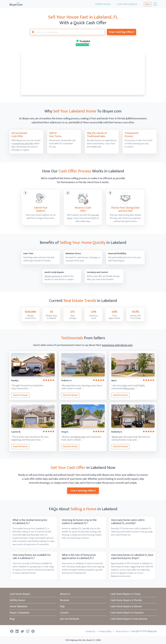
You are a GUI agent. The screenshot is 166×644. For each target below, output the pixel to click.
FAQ (62, 606)
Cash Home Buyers (127, 4)
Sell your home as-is (53, 276)
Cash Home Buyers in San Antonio (129, 619)
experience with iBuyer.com (117, 345)
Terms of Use (122, 631)
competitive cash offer (23, 144)
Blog (12, 619)
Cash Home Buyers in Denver (126, 606)
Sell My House (103, 4)
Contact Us (90, 631)
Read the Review (20, 395)
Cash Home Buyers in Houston (127, 613)
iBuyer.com (129, 389)
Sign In (148, 4)
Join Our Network (69, 619)
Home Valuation (18, 606)
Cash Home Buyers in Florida (126, 600)
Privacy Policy (105, 631)
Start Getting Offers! (122, 32)
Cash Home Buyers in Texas (125, 594)
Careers (64, 613)
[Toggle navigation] (155, 4)
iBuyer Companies (20, 613)
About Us (65, 594)
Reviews (65, 600)
